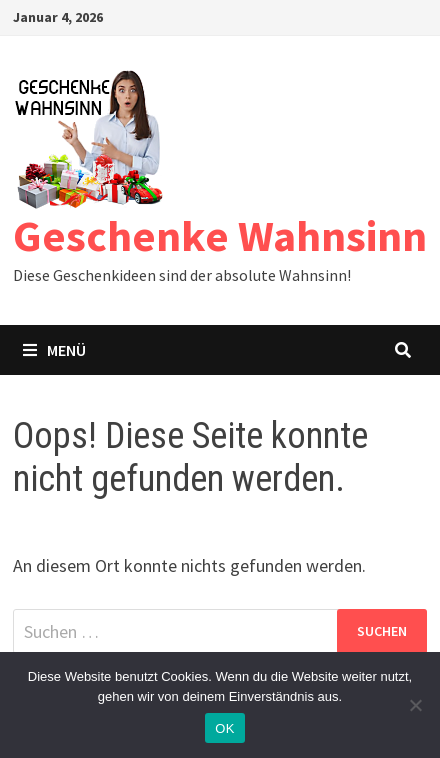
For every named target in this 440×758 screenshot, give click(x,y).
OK (224, 728)
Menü (54, 350)
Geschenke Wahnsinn (220, 235)
